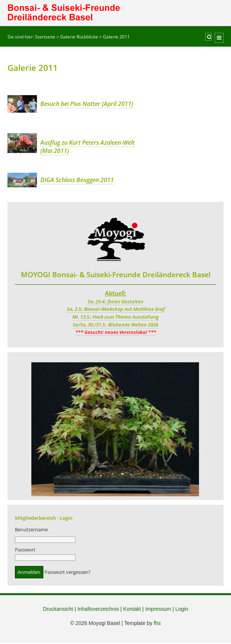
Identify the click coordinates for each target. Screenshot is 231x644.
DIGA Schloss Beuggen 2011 (77, 180)
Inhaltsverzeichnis (98, 610)
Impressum (158, 610)
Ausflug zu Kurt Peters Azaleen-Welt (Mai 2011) (88, 147)
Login (182, 610)
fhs (157, 624)
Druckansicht (58, 610)
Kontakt (132, 610)
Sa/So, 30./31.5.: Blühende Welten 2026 (115, 325)
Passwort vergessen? (68, 573)
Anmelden (29, 573)
